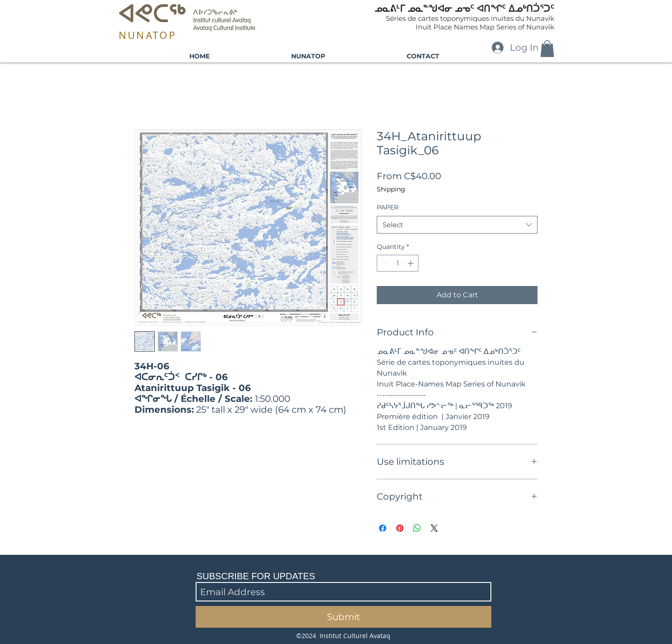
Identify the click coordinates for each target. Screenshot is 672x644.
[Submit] (343, 617)
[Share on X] (434, 528)
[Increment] (411, 263)
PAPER (388, 207)
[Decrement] (384, 263)
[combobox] (457, 225)
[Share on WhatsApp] (417, 528)
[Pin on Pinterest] (400, 528)
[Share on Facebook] (383, 528)
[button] (547, 49)
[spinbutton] (398, 263)
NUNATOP (147, 35)
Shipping (391, 189)
